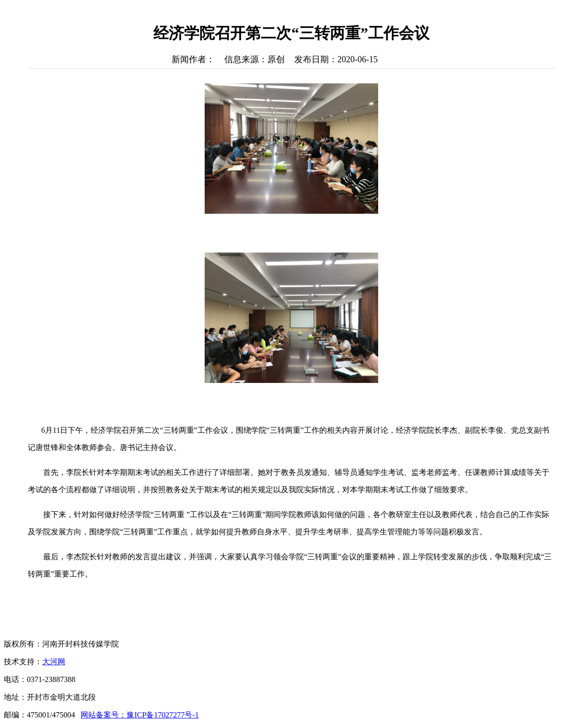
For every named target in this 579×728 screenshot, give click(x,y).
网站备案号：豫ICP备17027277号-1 (139, 715)
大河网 (54, 662)
